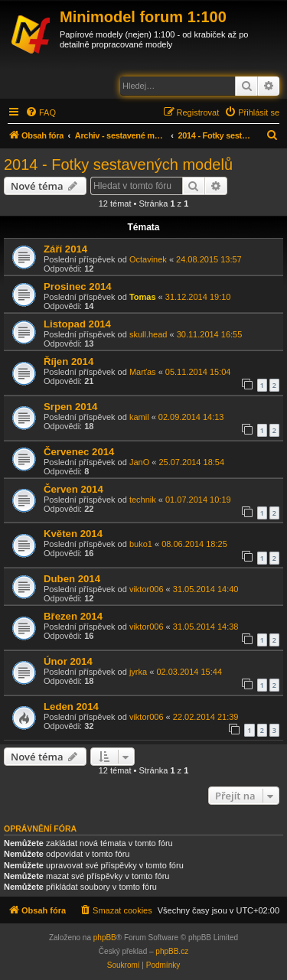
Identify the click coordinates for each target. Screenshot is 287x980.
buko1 (141, 544)
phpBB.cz (172, 951)
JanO (139, 462)
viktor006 (147, 589)
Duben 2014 (72, 579)
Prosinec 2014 (78, 287)
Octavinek (148, 259)
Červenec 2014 (79, 452)
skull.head (148, 334)
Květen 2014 (73, 534)
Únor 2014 (68, 661)
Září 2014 (65, 249)
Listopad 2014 (77, 324)
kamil (139, 417)
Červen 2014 (73, 489)
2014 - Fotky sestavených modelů (118, 164)
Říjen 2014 (68, 361)
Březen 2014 (73, 616)
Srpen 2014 (70, 407)
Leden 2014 (71, 707)
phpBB (105, 938)
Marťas (143, 372)
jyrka (138, 672)
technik (143, 500)
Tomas (143, 297)
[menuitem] (41, 112)
